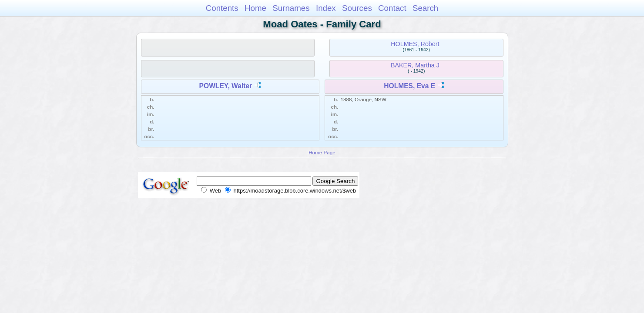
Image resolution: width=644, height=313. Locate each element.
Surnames (291, 8)
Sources (357, 8)
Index (326, 8)
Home (255, 8)
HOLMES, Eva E (409, 86)
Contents (222, 8)
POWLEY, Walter (226, 86)
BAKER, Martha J (415, 65)
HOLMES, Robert (415, 44)
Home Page (322, 152)
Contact (392, 8)
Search (425, 8)
